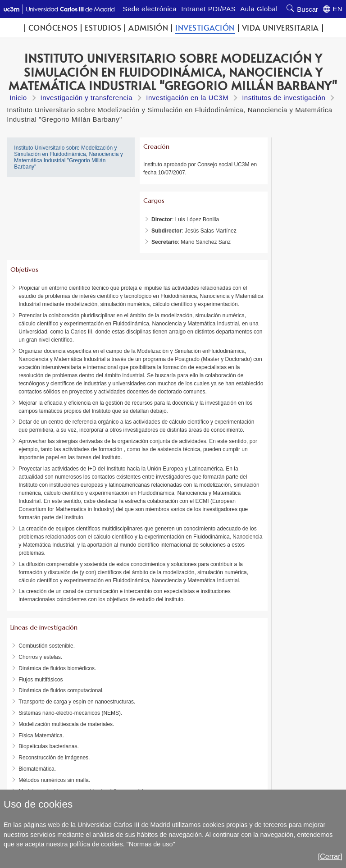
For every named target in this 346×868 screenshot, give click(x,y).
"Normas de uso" (151, 844)
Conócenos (53, 28)
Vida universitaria (280, 28)
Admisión (148, 28)
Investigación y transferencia (87, 98)
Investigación (205, 28)
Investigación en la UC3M (187, 98)
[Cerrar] (330, 857)
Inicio (18, 98)
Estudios (103, 28)
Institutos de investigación (284, 98)
